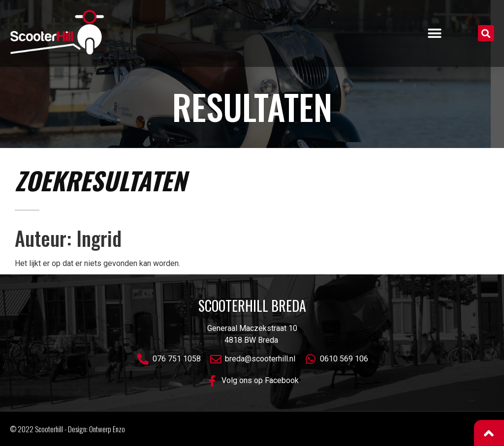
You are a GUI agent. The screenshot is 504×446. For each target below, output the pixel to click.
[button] (435, 33)
